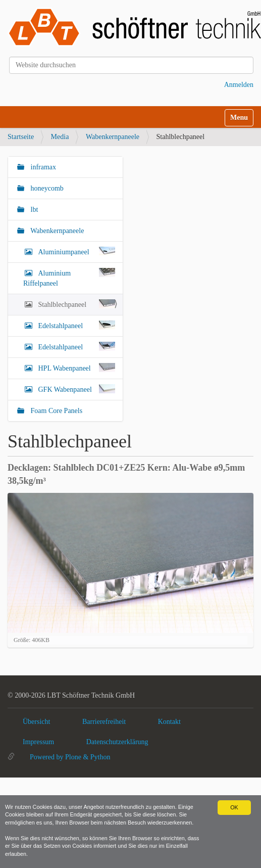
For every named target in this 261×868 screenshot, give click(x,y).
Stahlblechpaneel (76, 304)
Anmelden (239, 85)
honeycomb (46, 188)
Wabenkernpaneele (113, 137)
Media (60, 137)
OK (234, 807)
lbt (33, 210)
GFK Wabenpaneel (76, 389)
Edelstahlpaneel (76, 325)
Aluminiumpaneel (76, 251)
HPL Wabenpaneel (76, 368)
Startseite (21, 137)
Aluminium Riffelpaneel (69, 278)
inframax (42, 167)
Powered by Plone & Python (70, 757)
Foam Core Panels (56, 411)
